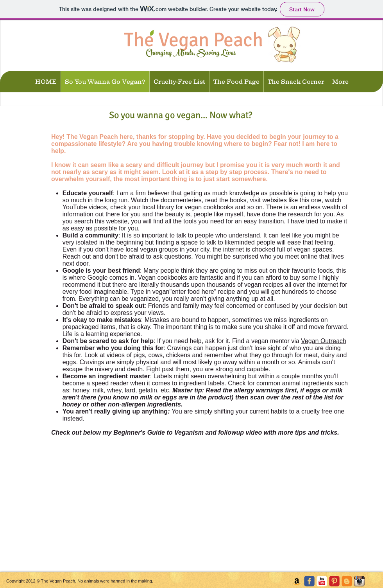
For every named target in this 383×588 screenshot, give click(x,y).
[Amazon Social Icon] (297, 581)
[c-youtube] (322, 581)
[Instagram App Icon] (359, 581)
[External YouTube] (97, 504)
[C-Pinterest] (334, 581)
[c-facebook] (309, 581)
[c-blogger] (347, 581)
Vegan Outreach (324, 341)
